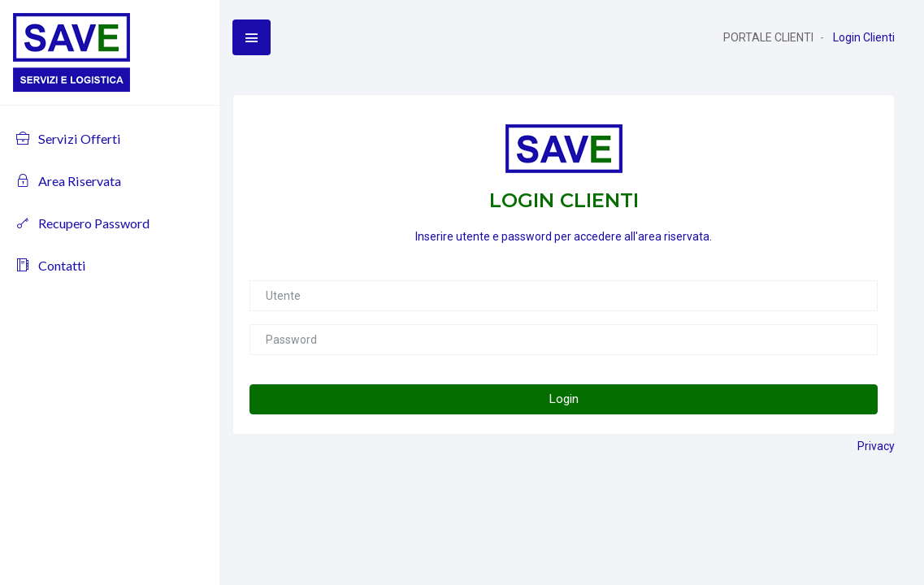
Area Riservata (69, 181)
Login (564, 399)
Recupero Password (83, 223)
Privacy (876, 446)
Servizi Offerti (69, 139)
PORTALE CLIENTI (768, 37)
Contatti (51, 265)
